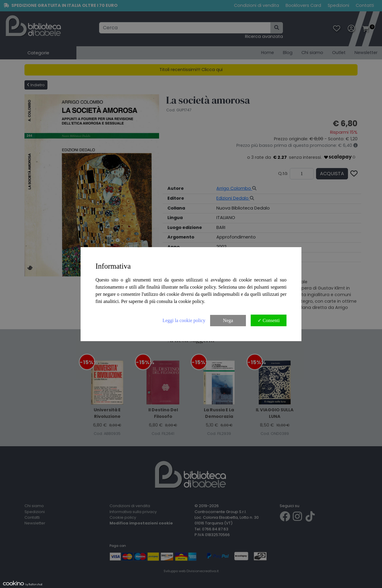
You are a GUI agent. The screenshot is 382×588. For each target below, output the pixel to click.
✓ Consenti (269, 320)
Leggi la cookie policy (184, 320)
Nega (228, 320)
